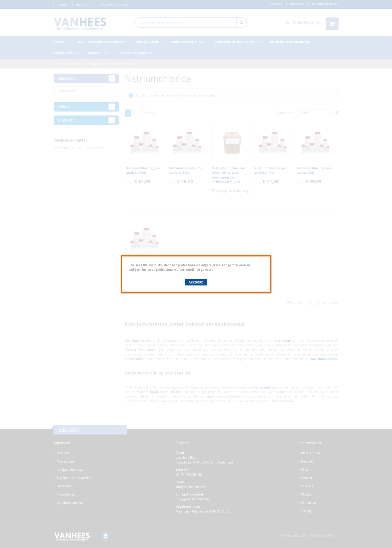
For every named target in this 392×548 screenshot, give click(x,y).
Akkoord (196, 282)
